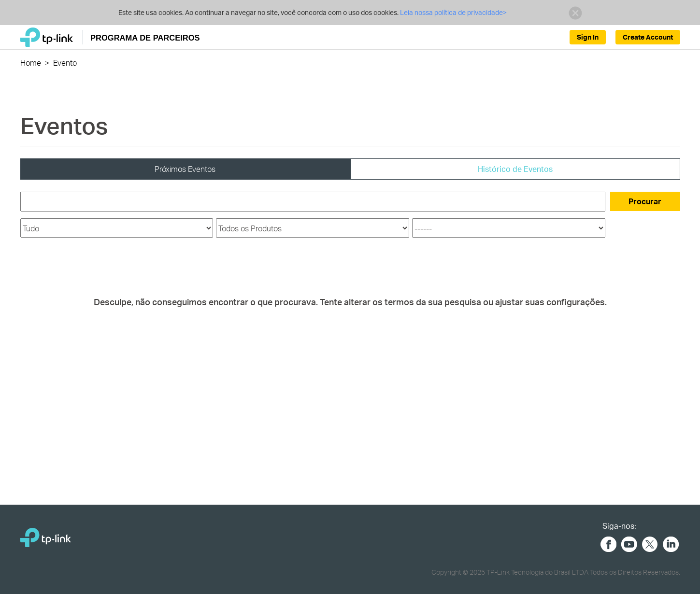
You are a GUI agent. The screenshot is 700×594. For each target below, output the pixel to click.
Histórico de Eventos (515, 169)
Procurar (645, 201)
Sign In (588, 37)
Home (31, 63)
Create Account (648, 37)
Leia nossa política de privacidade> (453, 12)
